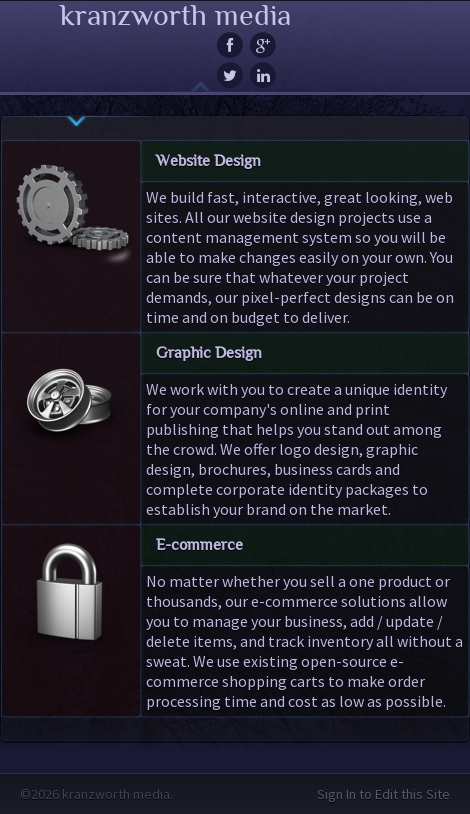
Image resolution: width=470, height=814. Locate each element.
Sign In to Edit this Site (383, 794)
